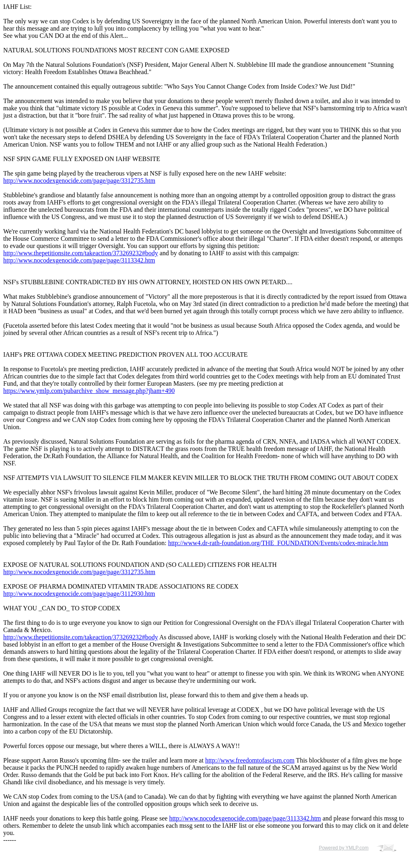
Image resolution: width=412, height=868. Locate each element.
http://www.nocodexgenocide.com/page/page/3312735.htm (79, 181)
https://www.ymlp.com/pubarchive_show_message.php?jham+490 (89, 391)
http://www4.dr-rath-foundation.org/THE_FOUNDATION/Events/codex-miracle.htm (278, 543)
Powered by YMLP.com (344, 848)
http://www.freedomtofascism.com (250, 760)
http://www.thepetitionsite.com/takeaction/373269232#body (81, 253)
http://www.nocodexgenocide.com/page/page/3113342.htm (79, 260)
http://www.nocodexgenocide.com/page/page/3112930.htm (79, 594)
